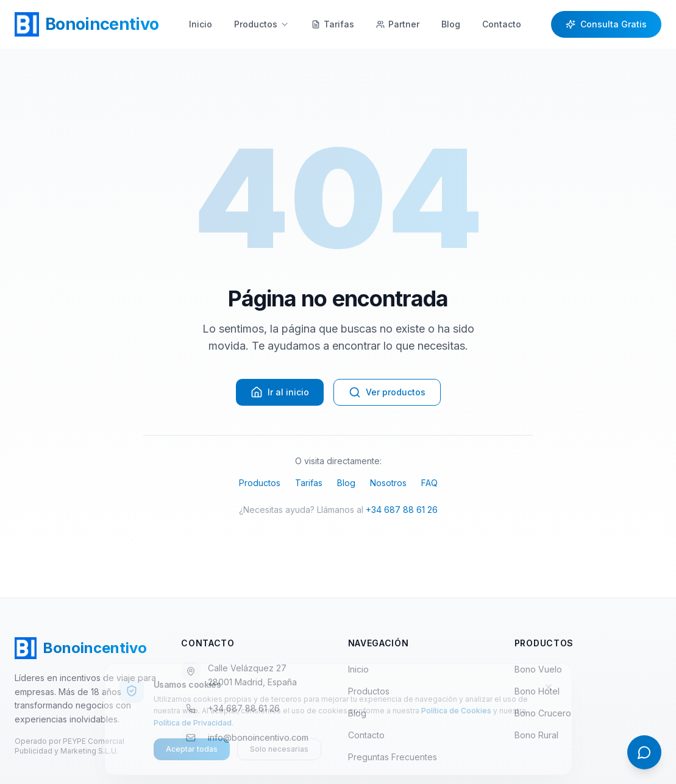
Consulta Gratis (606, 24)
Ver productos (387, 392)
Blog (451, 24)
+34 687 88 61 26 (402, 510)
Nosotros (388, 483)
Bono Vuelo (538, 669)
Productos (262, 24)
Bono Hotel (537, 691)
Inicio (201, 24)
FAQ (429, 483)
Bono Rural (536, 735)
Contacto (502, 24)
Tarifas (309, 483)
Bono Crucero (543, 713)
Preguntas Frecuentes (397, 757)
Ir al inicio (280, 392)
